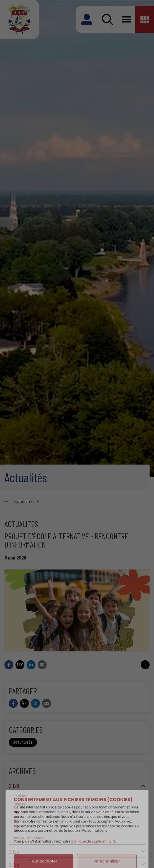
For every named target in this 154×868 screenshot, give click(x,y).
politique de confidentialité (94, 855)
